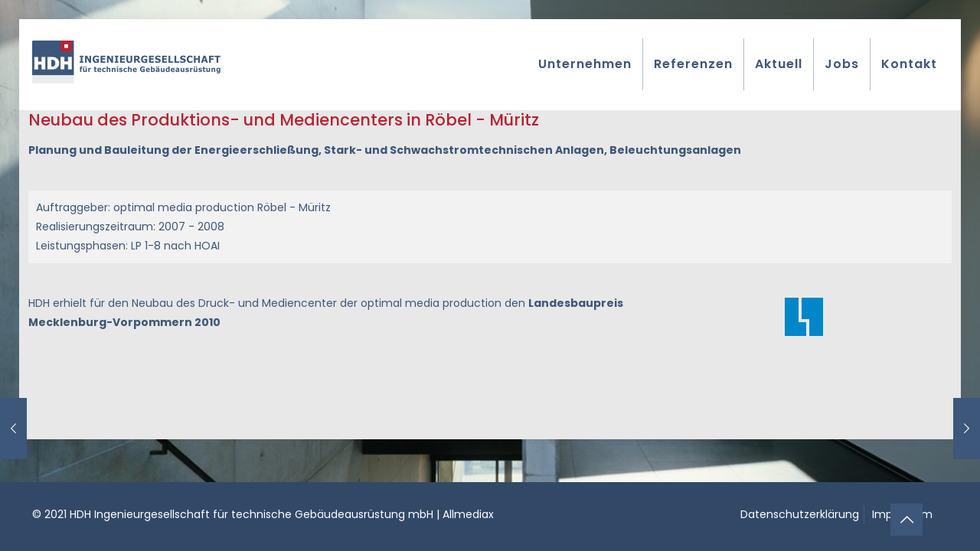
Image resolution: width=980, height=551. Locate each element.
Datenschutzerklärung (800, 514)
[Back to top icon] (906, 520)
